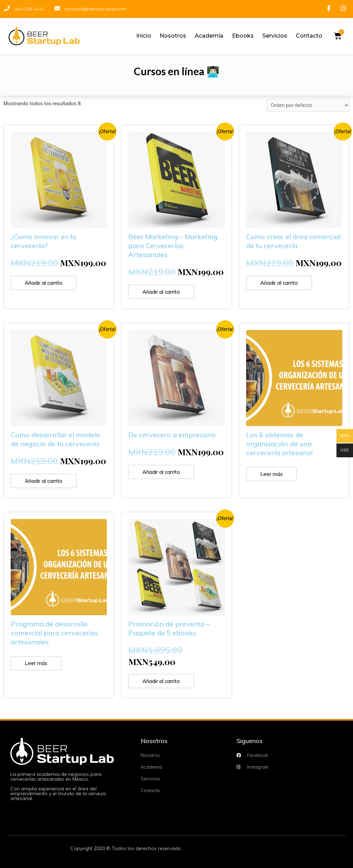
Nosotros (173, 36)
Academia (209, 36)
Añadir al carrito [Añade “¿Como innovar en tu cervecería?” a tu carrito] (44, 283)
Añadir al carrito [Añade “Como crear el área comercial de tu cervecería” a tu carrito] (279, 283)
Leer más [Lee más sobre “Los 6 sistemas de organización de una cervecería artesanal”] (271, 474)
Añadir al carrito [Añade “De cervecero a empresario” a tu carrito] (161, 472)
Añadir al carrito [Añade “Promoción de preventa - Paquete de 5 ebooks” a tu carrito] (161, 681)
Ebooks (243, 36)
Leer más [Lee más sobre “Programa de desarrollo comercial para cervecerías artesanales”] (36, 663)
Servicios (275, 36)
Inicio (144, 36)
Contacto (309, 36)
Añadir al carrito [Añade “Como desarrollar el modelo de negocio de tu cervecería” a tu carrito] (44, 481)
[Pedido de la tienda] (308, 105)
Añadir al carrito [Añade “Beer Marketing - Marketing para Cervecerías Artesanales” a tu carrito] (161, 292)
